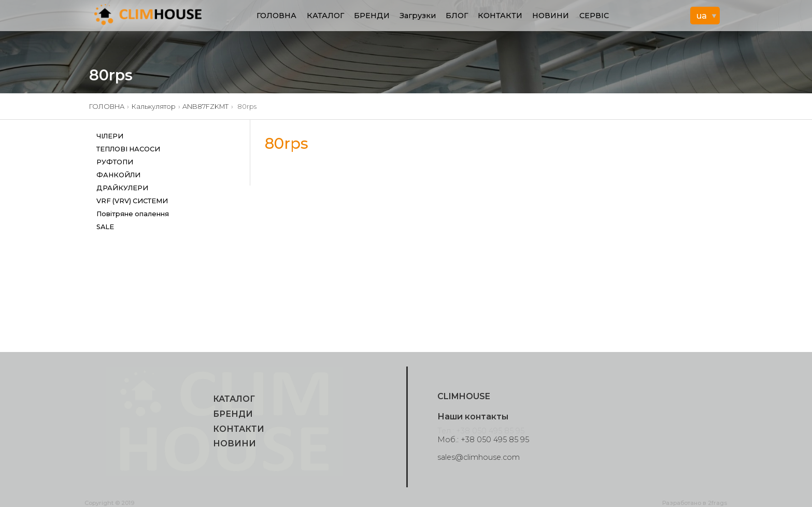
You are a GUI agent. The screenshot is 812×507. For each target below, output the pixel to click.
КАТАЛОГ (325, 16)
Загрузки (418, 16)
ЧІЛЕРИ (110, 136)
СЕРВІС (594, 16)
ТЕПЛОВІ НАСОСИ (128, 149)
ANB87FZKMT (205, 107)
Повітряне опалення (133, 214)
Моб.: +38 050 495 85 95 (483, 440)
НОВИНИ (551, 16)
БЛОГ (457, 16)
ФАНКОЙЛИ (118, 175)
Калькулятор (154, 107)
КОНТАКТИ (500, 16)
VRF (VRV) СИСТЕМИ (132, 201)
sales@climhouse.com (479, 457)
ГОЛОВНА (276, 16)
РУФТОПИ (115, 162)
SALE (105, 227)
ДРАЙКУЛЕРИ (122, 188)
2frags (717, 503)
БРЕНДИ (372, 16)
